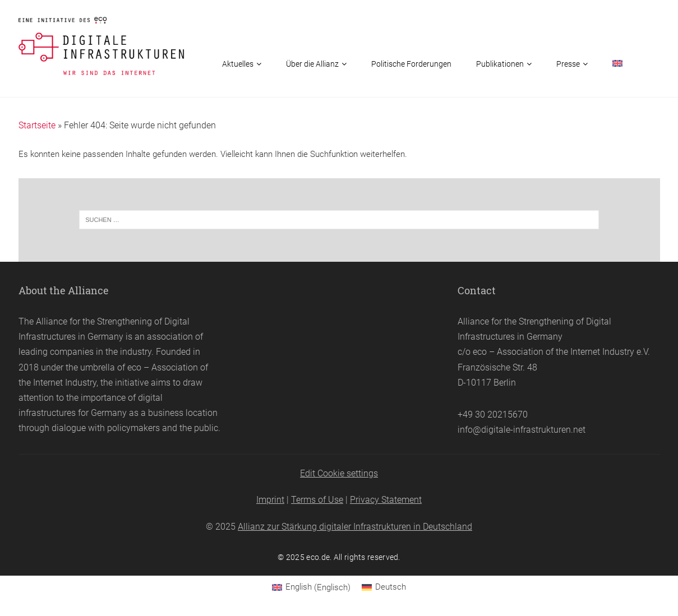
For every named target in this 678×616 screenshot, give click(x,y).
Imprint (270, 500)
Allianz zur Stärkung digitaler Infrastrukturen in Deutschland (355, 527)
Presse (568, 64)
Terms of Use (317, 500)
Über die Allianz (312, 64)
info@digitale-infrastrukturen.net (522, 430)
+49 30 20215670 (493, 414)
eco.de (318, 557)
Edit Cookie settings (339, 473)
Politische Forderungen (411, 64)
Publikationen (500, 64)
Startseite (37, 125)
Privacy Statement (386, 500)
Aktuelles (238, 64)
